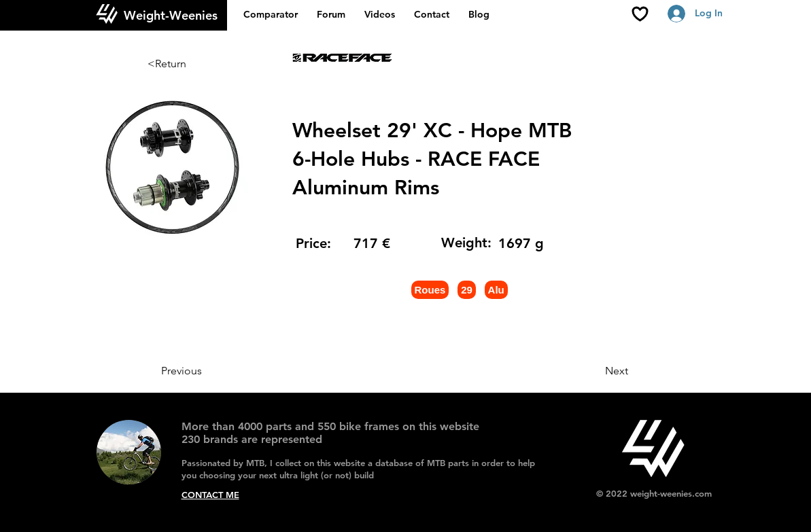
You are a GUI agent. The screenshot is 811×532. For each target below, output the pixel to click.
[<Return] (192, 64)
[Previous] (206, 371)
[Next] (594, 371)
